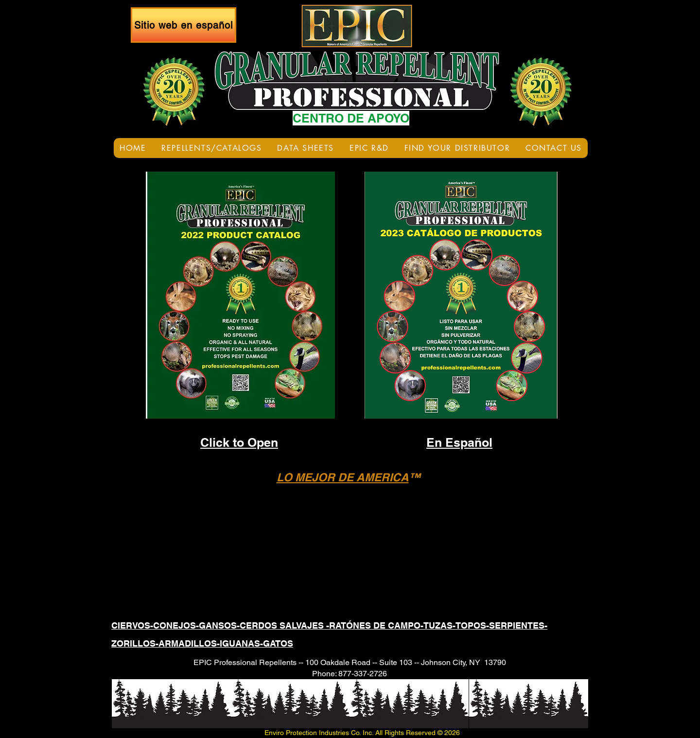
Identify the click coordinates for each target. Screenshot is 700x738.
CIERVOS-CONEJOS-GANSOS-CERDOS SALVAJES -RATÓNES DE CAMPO (266, 625)
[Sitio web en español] (184, 25)
